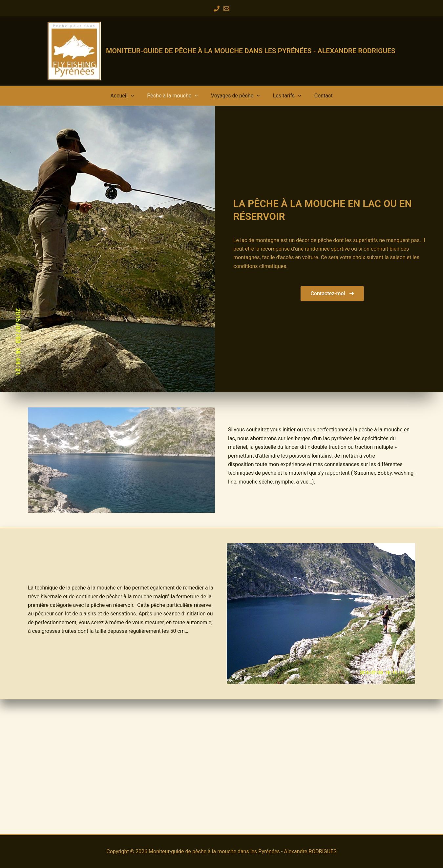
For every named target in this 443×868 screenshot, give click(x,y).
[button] (145, 99)
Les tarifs (280, 99)
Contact (309, 99)
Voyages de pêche (235, 99)
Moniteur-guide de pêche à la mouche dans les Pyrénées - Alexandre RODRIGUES (251, 51)
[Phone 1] (217, 9)
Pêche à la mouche (180, 99)
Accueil (137, 99)
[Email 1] (226, 9)
